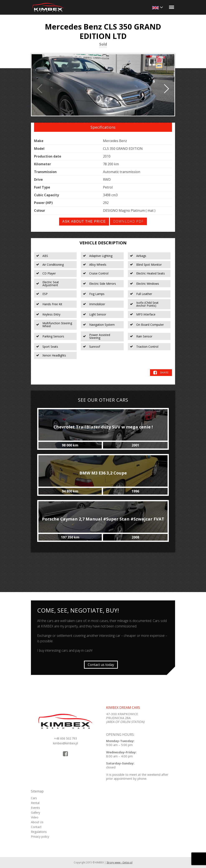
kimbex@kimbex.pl (65, 743)
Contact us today (101, 665)
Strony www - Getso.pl (120, 862)
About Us (37, 822)
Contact (36, 827)
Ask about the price (84, 221)
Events (35, 808)
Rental (35, 803)
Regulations (39, 832)
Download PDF (128, 221)
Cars (34, 798)
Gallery (36, 812)
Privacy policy (40, 837)
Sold (103, 45)
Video (35, 817)
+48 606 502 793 (65, 738)
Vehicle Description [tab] (103, 243)
